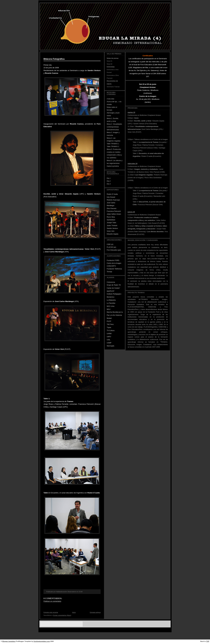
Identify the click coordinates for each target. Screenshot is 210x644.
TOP (208, 641)
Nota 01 (109, 61)
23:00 (81, 592)
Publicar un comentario (52, 601)
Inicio (74, 612)
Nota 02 (109, 64)
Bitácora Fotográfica (54, 59)
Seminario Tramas (113, 87)
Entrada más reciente (51, 612)
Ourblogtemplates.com (42, 641)
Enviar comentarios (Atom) (62, 615)
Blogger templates (9, 641)
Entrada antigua (95, 612)
